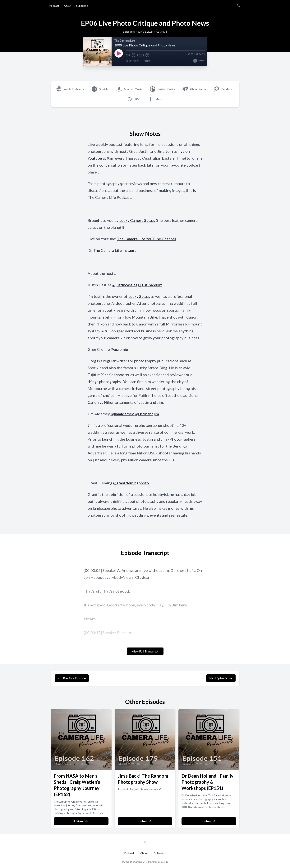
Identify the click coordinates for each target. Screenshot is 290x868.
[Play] (119, 53)
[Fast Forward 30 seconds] (147, 55)
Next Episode (221, 678)
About (68, 6)
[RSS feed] (238, 6)
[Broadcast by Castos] (199, 61)
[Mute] (128, 55)
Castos (164, 862)
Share (147, 61)
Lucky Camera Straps (137, 220)
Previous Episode (72, 678)
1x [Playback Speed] (140, 55)
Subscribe (82, 6)
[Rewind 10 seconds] (134, 55)
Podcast (54, 6)
